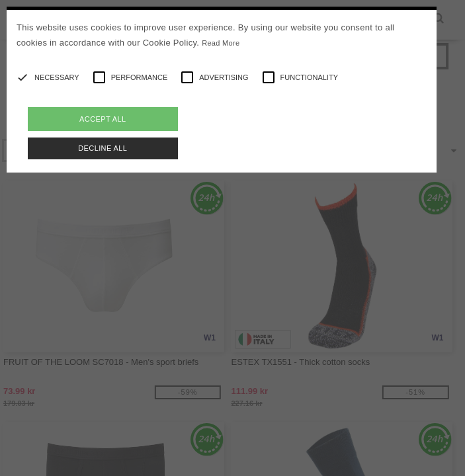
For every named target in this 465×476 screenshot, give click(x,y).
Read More (221, 43)
